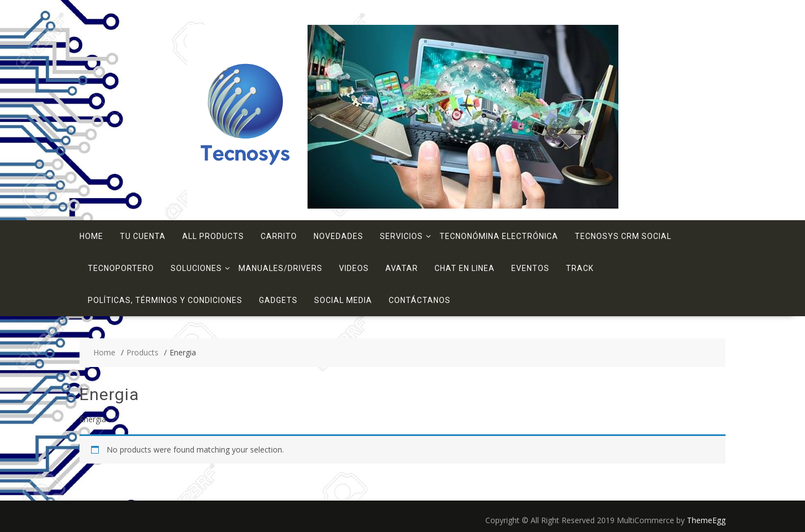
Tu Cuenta (143, 236)
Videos (354, 268)
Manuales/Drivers (280, 268)
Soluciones (196, 268)
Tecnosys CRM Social (623, 236)
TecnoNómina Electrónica (499, 236)
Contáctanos (420, 300)
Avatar (402, 268)
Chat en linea (465, 268)
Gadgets (278, 300)
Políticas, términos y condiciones (165, 300)
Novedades (338, 236)
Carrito (279, 236)
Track (580, 268)
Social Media (343, 300)
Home (91, 236)
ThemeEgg (706, 520)
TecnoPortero (121, 268)
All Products (213, 236)
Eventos (530, 268)
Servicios (401, 236)
